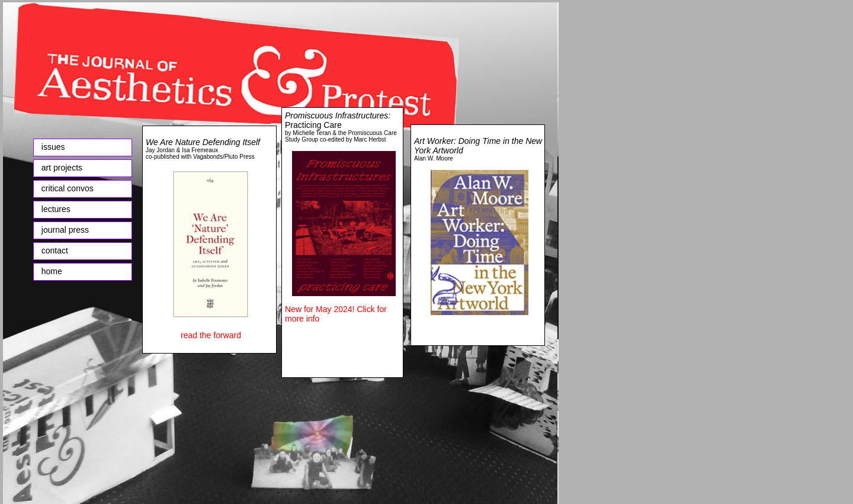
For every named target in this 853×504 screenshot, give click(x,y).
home (49, 271)
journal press (65, 230)
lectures (54, 209)
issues (53, 147)
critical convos (68, 188)
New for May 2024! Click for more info (336, 314)
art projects (62, 168)
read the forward (211, 335)
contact (55, 251)
